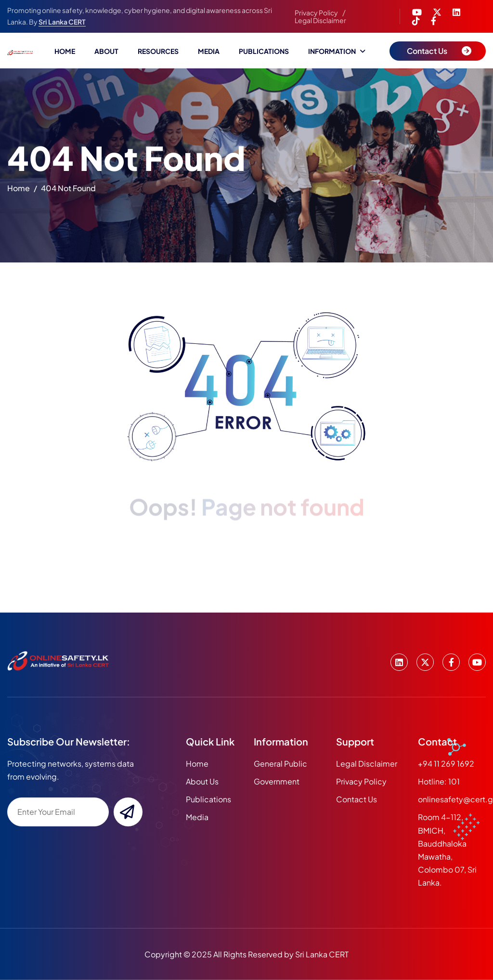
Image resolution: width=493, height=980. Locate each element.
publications (208, 799)
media (197, 817)
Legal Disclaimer (320, 20)
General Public (280, 764)
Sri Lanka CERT (62, 22)
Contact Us (357, 799)
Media (209, 51)
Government (277, 781)
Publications (264, 51)
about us (202, 781)
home (19, 191)
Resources (158, 51)
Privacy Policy (316, 13)
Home (65, 51)
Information (332, 51)
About (106, 51)
